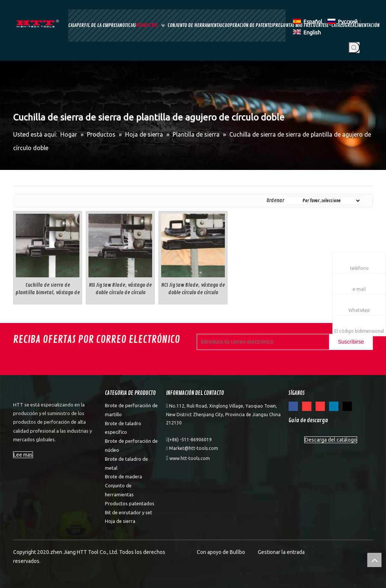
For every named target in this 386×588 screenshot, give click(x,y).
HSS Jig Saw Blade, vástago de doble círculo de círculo (120, 289)
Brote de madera (123, 476)
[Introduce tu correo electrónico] (261, 342)
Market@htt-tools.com (194, 448)
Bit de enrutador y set (129, 512)
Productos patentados (130, 503)
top (374, 560)
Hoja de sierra (120, 521)
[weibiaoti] (27, 393)
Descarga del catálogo (331, 440)
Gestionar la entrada (281, 552)
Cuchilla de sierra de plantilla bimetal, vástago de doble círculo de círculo (48, 289)
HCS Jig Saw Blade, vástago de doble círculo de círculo (193, 289)
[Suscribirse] (351, 342)
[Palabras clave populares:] (354, 48)
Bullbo (237, 552)
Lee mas (23, 455)
